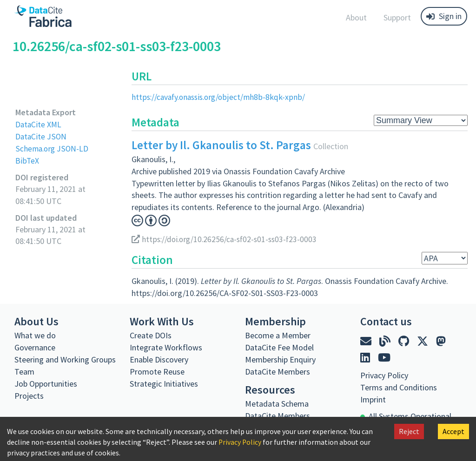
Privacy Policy (240, 442)
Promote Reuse (157, 371)
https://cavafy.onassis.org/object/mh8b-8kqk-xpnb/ (221, 97)
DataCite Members (278, 371)
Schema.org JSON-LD (53, 148)
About (356, 17)
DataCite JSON (41, 136)
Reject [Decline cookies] (409, 431)
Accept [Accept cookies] (453, 431)
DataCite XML (39, 124)
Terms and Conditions (399, 387)
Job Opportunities (46, 383)
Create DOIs (151, 335)
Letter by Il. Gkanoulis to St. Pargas (221, 145)
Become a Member (278, 335)
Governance (35, 347)
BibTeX (27, 160)
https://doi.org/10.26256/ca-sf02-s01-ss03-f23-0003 (227, 239)
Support (397, 17)
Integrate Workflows (166, 347)
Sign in (444, 16)
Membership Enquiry (280, 359)
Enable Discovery (159, 359)
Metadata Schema (277, 403)
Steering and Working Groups (65, 359)
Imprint (373, 399)
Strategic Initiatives (164, 383)
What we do (35, 335)
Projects (29, 395)
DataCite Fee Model (279, 347)
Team (24, 371)
